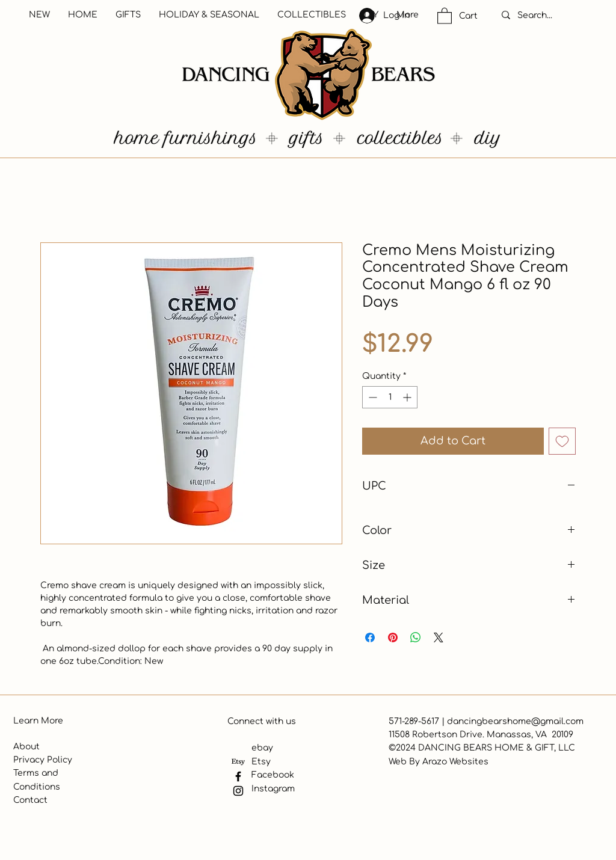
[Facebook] (238, 776)
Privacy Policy (43, 760)
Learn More (38, 721)
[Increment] (408, 397)
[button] (445, 15)
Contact (30, 800)
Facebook (273, 775)
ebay (262, 748)
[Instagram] (238, 791)
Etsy (261, 762)
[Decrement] (371, 397)
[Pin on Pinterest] (393, 637)
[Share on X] (439, 637)
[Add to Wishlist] (562, 441)
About (26, 747)
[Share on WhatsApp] (416, 637)
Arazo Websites (455, 762)
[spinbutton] (390, 397)
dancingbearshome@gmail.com (515, 721)
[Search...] (547, 16)
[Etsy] (238, 762)
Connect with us (262, 721)
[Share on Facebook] (370, 637)
